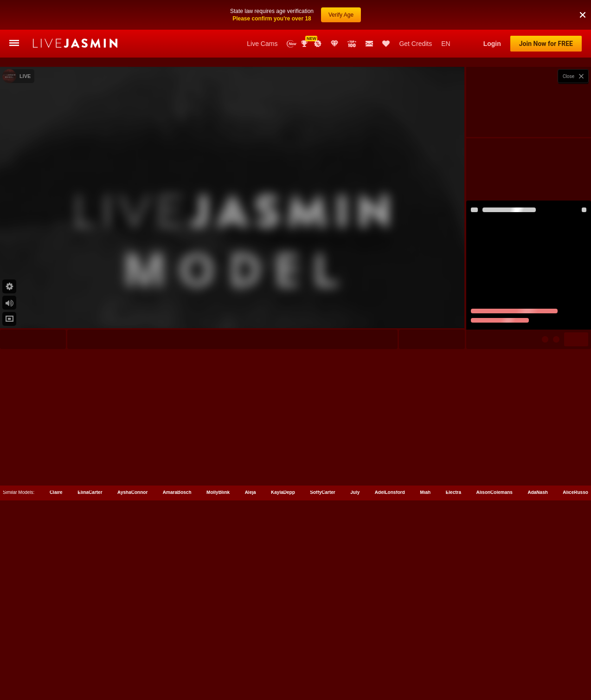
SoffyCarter (322, 658)
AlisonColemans (495, 658)
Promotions (318, 44)
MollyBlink (218, 658)
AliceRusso (575, 658)
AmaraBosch (177, 658)
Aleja (251, 658)
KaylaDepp (283, 658)
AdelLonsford (390, 658)
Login (492, 44)
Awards (305, 44)
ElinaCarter (90, 658)
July (355, 658)
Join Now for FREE (546, 44)
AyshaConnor (132, 658)
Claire (56, 658)
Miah (425, 658)
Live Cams (262, 44)
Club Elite (334, 44)
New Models (292, 44)
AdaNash (537, 658)
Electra (453, 658)
